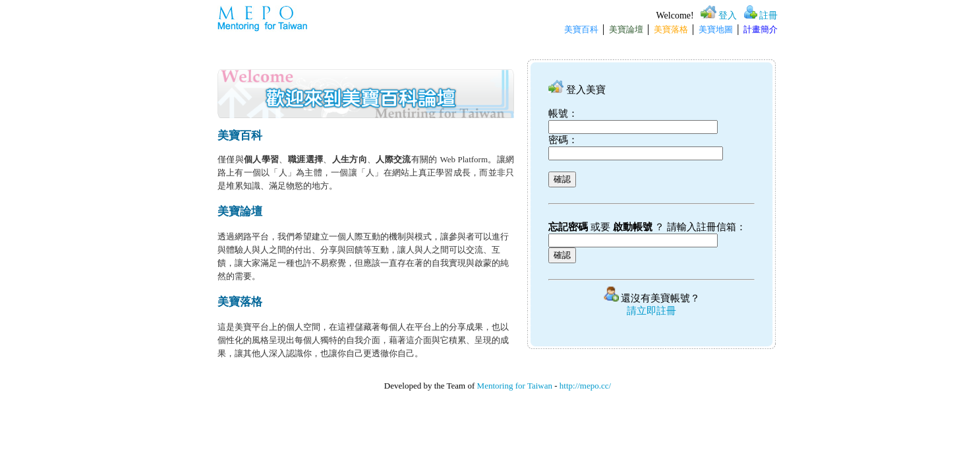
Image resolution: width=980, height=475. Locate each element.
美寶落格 (671, 29)
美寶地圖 (716, 29)
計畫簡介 (761, 29)
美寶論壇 (626, 29)
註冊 (768, 16)
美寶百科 (581, 29)
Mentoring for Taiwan (515, 386)
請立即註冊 (651, 311)
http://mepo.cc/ (585, 386)
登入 (728, 16)
